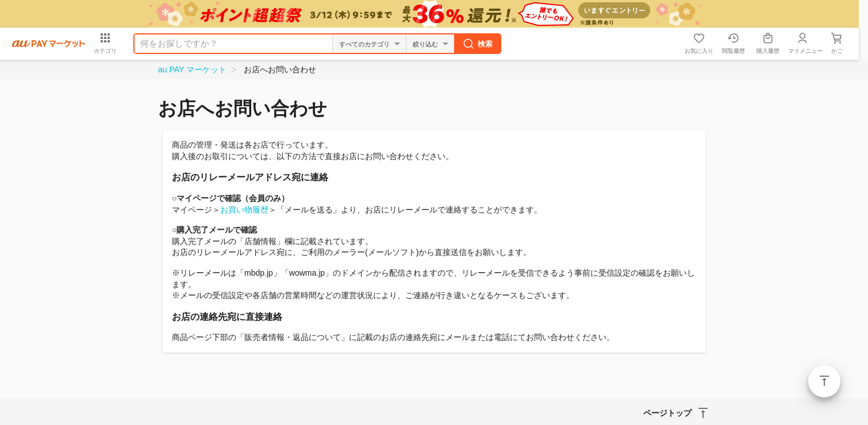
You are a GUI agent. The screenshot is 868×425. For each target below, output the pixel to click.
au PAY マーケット (192, 69)
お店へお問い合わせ (280, 69)
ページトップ (824, 381)
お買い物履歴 (244, 210)
